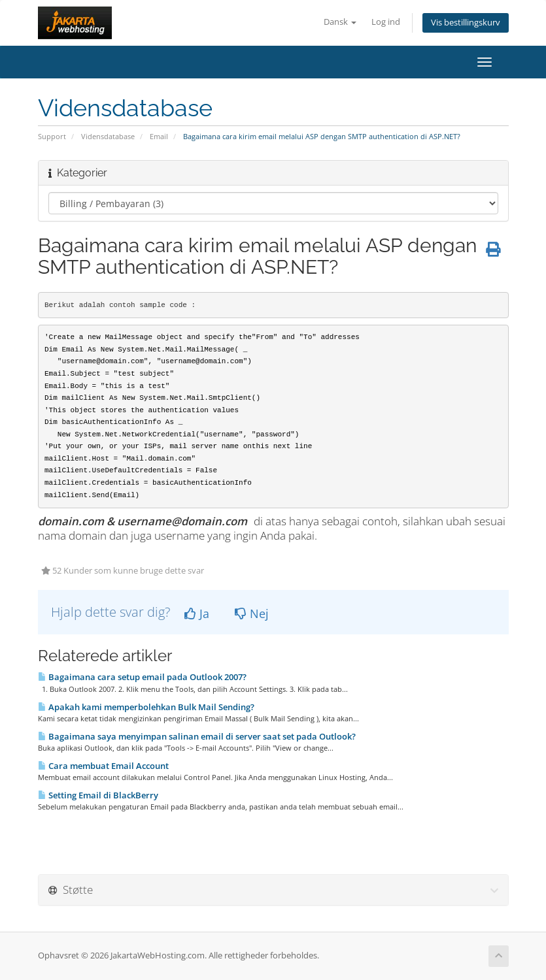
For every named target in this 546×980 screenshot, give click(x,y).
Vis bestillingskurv (466, 23)
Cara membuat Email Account (103, 766)
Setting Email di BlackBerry (98, 795)
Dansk (340, 22)
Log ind (386, 22)
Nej (252, 613)
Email (159, 136)
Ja (197, 613)
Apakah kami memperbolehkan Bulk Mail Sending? (146, 707)
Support (52, 136)
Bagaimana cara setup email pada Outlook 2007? (142, 677)
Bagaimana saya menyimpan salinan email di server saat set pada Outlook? (197, 736)
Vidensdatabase (108, 136)
